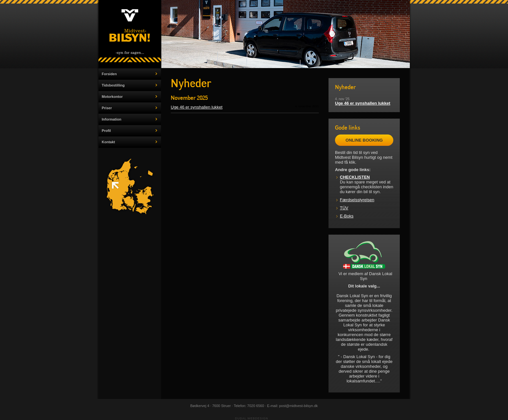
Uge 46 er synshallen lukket (197, 107)
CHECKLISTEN (355, 177)
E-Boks (347, 216)
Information (112, 119)
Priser (107, 108)
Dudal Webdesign (252, 418)
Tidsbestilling (113, 85)
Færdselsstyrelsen (357, 200)
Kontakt (108, 142)
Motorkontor (112, 97)
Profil (106, 131)
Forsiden (109, 74)
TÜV (344, 208)
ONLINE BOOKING (364, 140)
